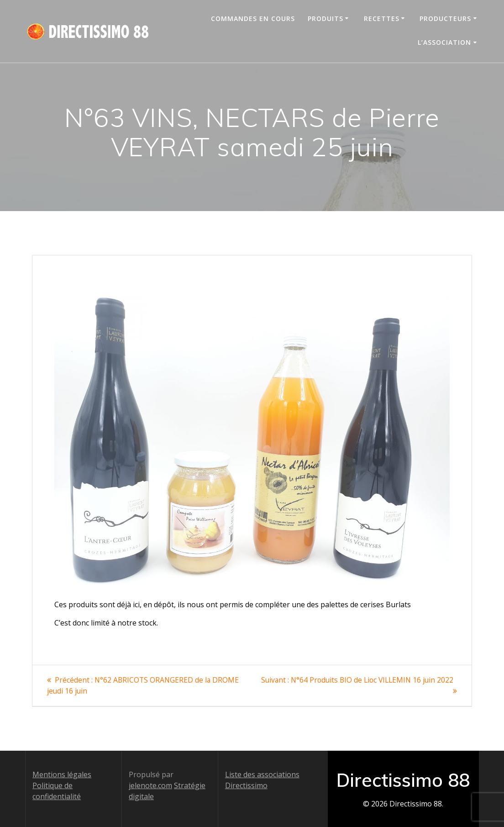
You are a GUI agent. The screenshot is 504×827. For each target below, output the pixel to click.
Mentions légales (62, 774)
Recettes (382, 19)
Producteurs (445, 19)
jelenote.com (150, 785)
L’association (444, 42)
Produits (325, 19)
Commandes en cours (253, 19)
